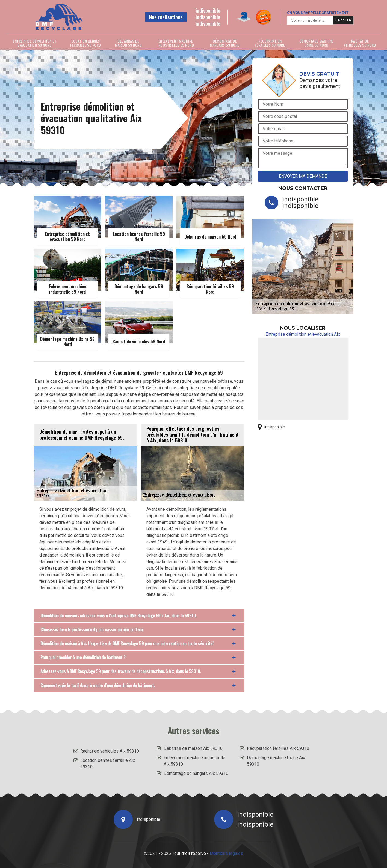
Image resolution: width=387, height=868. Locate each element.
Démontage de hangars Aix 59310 (196, 773)
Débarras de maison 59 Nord (128, 43)
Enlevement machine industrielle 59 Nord (176, 43)
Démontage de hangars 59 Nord (225, 43)
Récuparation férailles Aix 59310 (278, 748)
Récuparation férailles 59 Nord (270, 43)
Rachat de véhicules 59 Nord (360, 43)
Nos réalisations (166, 17)
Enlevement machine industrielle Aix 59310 (194, 761)
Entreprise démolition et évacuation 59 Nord (35, 43)
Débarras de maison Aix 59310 (193, 748)
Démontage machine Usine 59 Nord (316, 43)
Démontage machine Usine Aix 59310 (276, 761)
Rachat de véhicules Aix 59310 (110, 751)
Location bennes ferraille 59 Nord (86, 43)
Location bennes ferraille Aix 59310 (108, 764)
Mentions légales (226, 853)
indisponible (208, 10)
